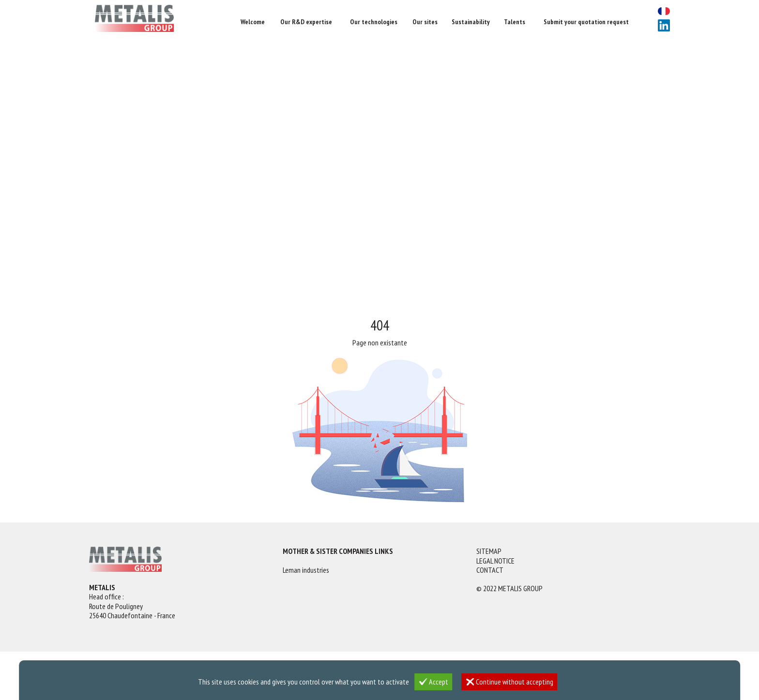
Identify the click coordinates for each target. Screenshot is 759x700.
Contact (490, 570)
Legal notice (495, 561)
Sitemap (489, 551)
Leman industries (306, 570)
